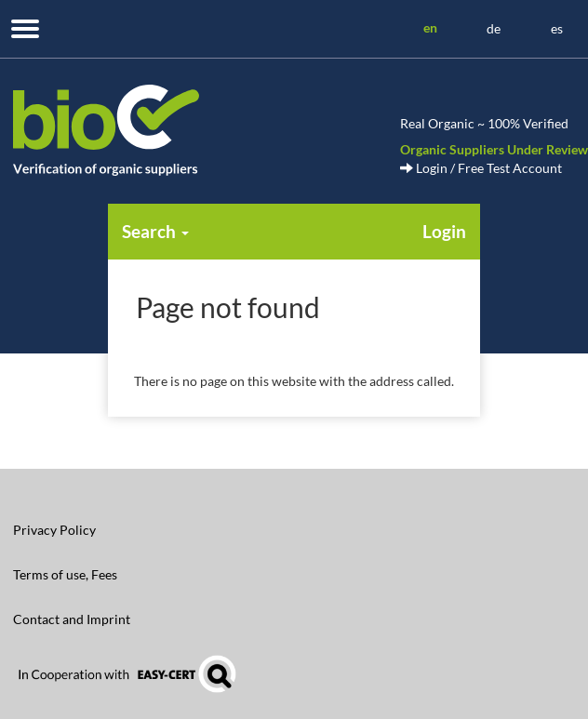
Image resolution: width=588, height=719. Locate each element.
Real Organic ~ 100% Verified (484, 123)
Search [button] (155, 231)
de (494, 28)
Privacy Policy (54, 530)
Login (444, 231)
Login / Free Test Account (481, 168)
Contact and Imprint (72, 619)
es (557, 28)
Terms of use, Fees (65, 574)
